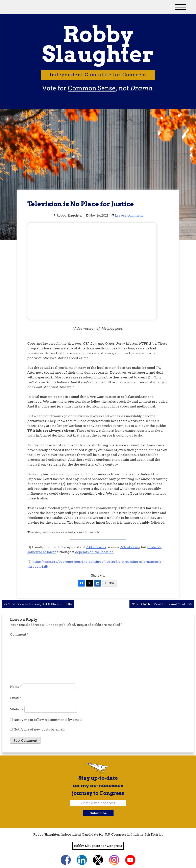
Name (16, 687)
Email (16, 698)
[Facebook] (81, 583)
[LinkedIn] (98, 583)
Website (17, 709)
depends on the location (94, 552)
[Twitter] (90, 583)
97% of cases (130, 547)
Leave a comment (129, 215)
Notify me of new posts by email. (39, 729)
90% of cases (96, 547)
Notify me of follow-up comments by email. (48, 720)
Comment (19, 634)
